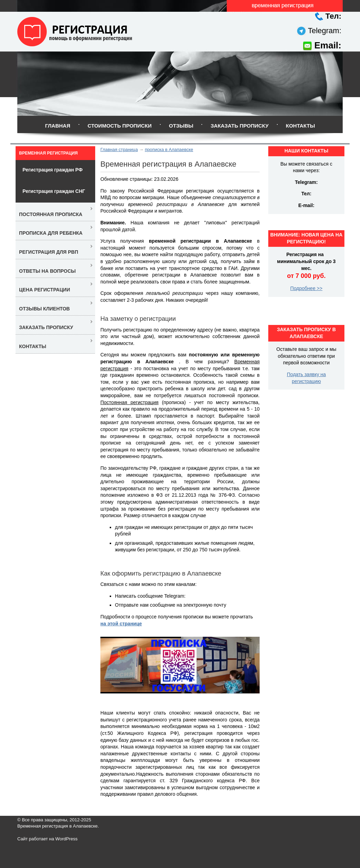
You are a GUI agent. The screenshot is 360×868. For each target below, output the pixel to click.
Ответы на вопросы (47, 271)
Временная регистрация (48, 153)
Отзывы (181, 126)
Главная (58, 126)
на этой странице (121, 624)
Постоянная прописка (51, 214)
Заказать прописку (239, 126)
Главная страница (119, 150)
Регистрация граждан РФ (53, 170)
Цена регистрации (44, 290)
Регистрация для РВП (49, 252)
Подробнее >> (307, 288)
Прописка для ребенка (51, 233)
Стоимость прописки (120, 126)
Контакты (300, 126)
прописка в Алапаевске (169, 150)
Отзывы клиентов (44, 309)
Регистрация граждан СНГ (54, 191)
